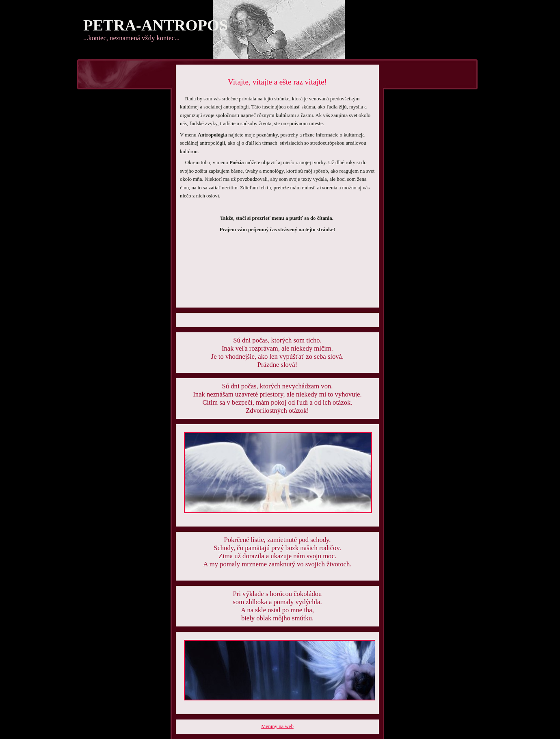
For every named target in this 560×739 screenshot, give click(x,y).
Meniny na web (277, 726)
